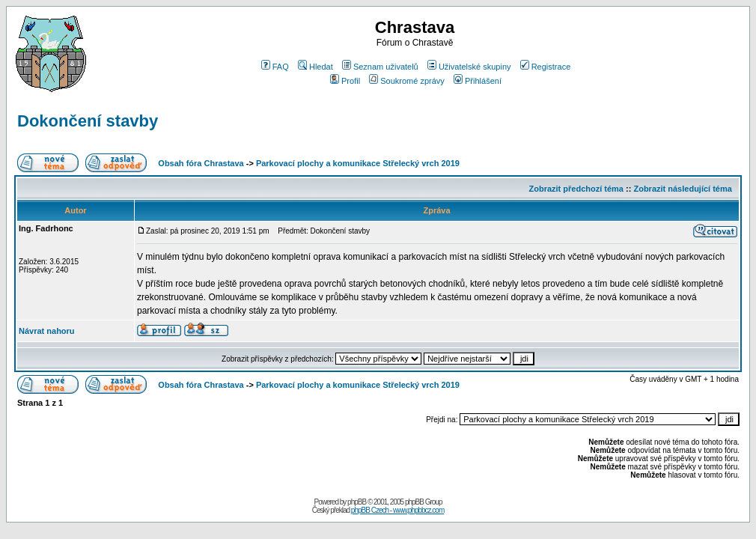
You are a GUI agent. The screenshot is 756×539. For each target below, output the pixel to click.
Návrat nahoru (47, 331)
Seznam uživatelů (380, 67)
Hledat (315, 67)
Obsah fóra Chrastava (201, 163)
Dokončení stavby (88, 121)
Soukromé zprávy (407, 81)
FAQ (275, 67)
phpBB (357, 502)
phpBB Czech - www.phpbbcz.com (397, 510)
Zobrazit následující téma (682, 189)
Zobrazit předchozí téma (576, 189)
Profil (345, 81)
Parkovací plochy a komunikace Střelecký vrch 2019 (358, 163)
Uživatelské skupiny (469, 67)
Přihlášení (478, 81)
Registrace (546, 67)
